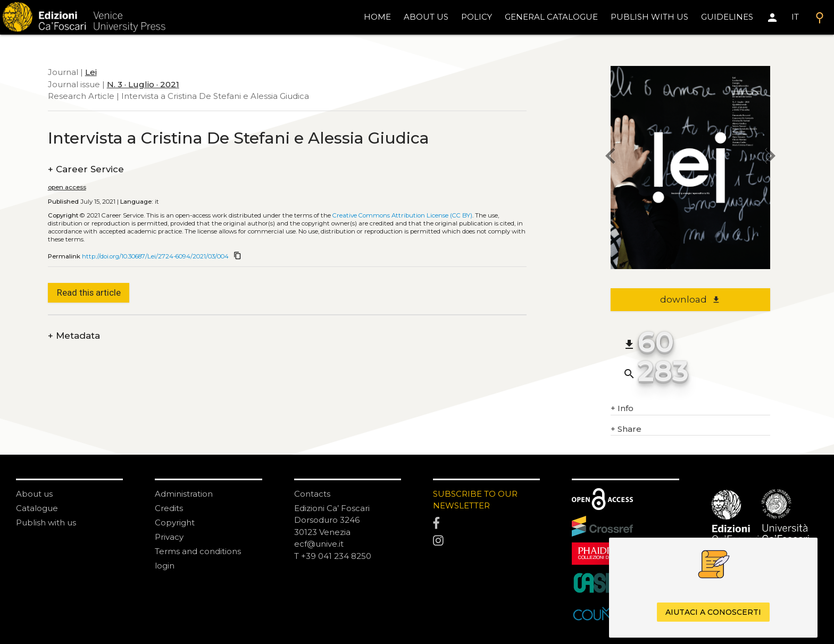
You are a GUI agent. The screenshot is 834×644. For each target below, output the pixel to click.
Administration (184, 494)
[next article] (770, 157)
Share (626, 429)
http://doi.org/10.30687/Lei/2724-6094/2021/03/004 (155, 256)
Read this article (89, 292)
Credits (169, 508)
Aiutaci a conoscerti (713, 612)
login (165, 566)
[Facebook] (486, 523)
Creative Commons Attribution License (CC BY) (402, 215)
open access (67, 187)
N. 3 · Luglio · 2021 (143, 84)
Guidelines (727, 17)
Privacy (169, 537)
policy (477, 17)
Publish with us (649, 17)
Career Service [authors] (86, 169)
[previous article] (611, 157)
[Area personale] (772, 18)
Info (622, 409)
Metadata (74, 336)
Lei (91, 72)
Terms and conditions (198, 551)
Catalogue (37, 508)
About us (426, 17)
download (690, 299)
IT (795, 17)
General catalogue (551, 17)
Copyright (175, 522)
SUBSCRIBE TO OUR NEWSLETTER (475, 500)
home (377, 17)
